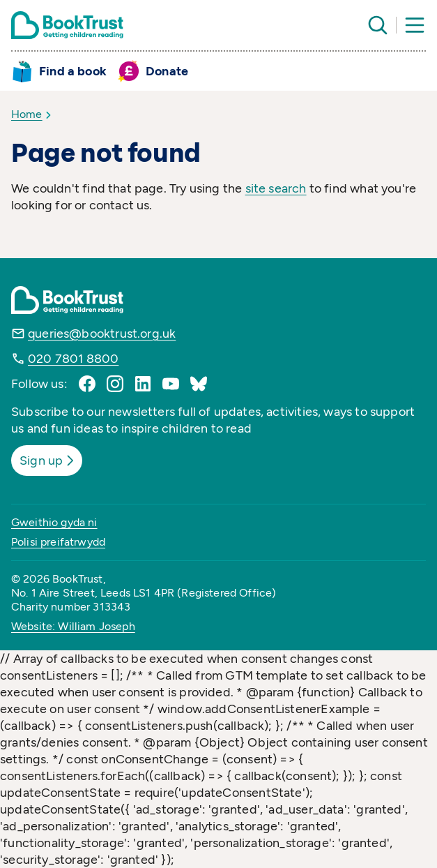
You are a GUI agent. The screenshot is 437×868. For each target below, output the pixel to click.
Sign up (48, 461)
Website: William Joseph (73, 626)
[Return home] (67, 25)
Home (27, 114)
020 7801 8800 (73, 359)
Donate (167, 71)
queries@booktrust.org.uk (102, 334)
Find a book (73, 71)
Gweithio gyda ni (54, 522)
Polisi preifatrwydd (58, 542)
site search (276, 188)
